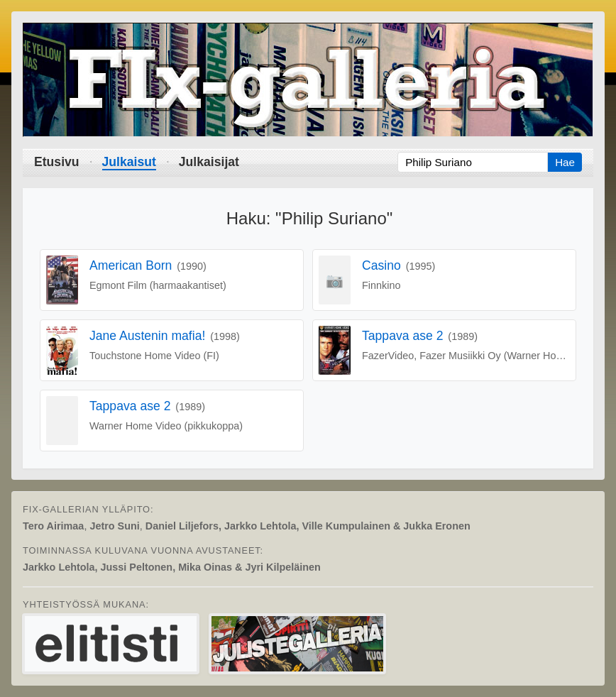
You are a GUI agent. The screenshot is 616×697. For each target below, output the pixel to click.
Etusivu (57, 162)
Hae (565, 162)
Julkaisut (129, 162)
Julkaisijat (209, 162)
